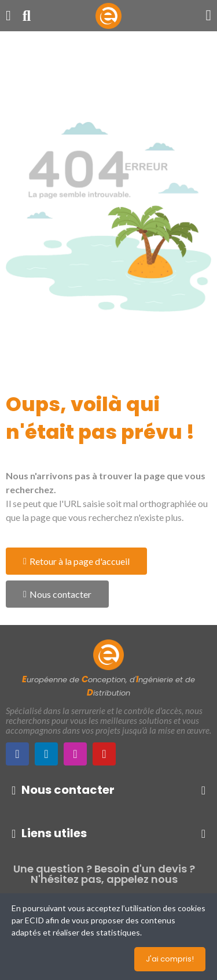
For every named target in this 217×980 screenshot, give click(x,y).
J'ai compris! (170, 959)
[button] (76, 561)
